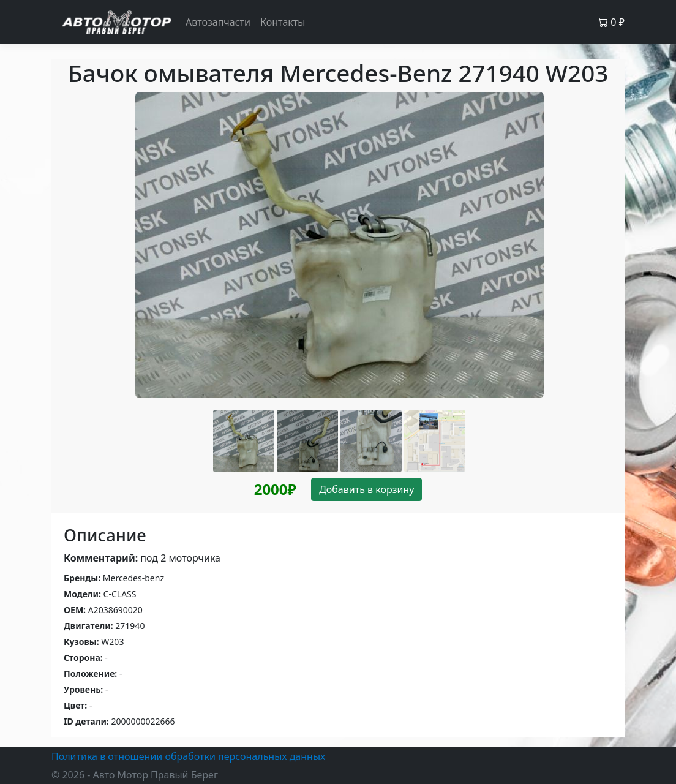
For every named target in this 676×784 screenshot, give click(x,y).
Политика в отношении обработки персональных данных (188, 756)
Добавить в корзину (366, 489)
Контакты (283, 22)
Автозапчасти (218, 22)
